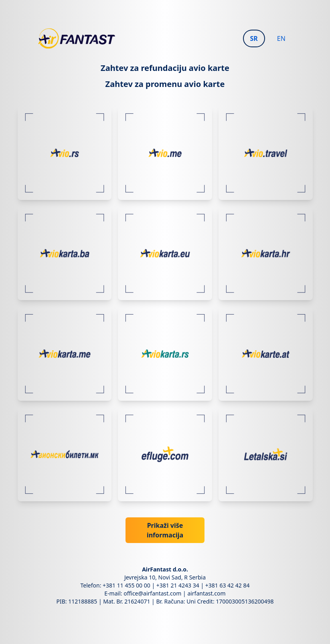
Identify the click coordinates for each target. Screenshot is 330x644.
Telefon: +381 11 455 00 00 (115, 585)
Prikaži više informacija (165, 530)
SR (254, 38)
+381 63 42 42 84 (228, 585)
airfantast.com (206, 593)
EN (281, 38)
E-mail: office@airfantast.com (143, 593)
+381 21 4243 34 (178, 585)
